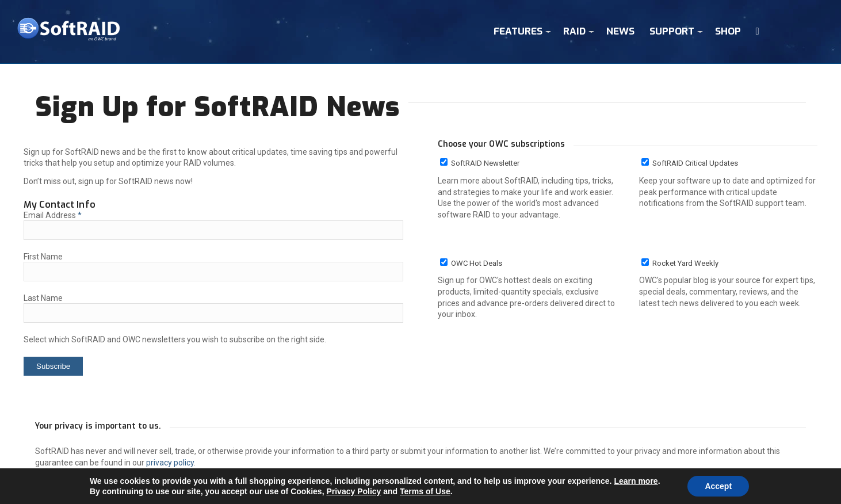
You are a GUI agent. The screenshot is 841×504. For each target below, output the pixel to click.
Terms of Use (425, 491)
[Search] (758, 32)
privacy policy (170, 463)
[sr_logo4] (68, 32)
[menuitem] (521, 32)
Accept (718, 486)
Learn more (636, 481)
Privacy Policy (353, 491)
